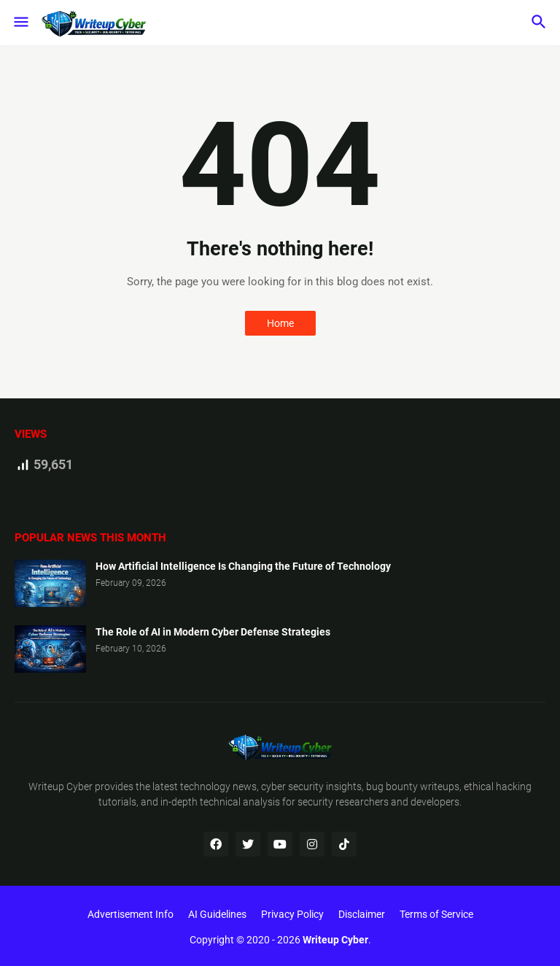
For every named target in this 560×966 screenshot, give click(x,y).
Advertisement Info (131, 914)
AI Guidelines (217, 914)
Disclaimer (362, 914)
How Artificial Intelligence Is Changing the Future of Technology (243, 566)
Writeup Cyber (61, 787)
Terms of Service (436, 914)
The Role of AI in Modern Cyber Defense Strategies (213, 632)
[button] (20, 23)
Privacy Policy (292, 914)
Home (280, 323)
